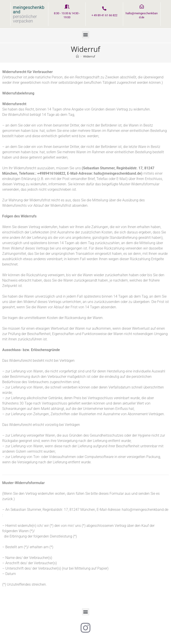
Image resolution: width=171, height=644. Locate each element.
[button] (86, 35)
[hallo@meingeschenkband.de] (142, 7)
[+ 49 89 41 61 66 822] (104, 9)
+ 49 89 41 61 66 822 (104, 15)
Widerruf (89, 57)
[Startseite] (77, 57)
